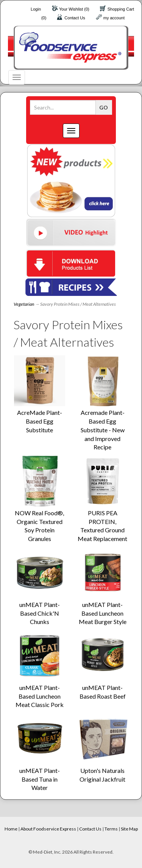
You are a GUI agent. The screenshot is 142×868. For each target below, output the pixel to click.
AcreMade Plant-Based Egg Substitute (40, 421)
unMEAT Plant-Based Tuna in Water (40, 779)
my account (114, 18)
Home (11, 829)
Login (36, 9)
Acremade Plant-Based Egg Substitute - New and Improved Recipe (103, 430)
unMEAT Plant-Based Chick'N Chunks (40, 613)
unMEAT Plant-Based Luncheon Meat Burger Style (103, 613)
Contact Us (75, 18)
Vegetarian (24, 304)
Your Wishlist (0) (74, 9)
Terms (111, 829)
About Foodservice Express (48, 829)
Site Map (129, 829)
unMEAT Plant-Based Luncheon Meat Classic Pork (40, 696)
